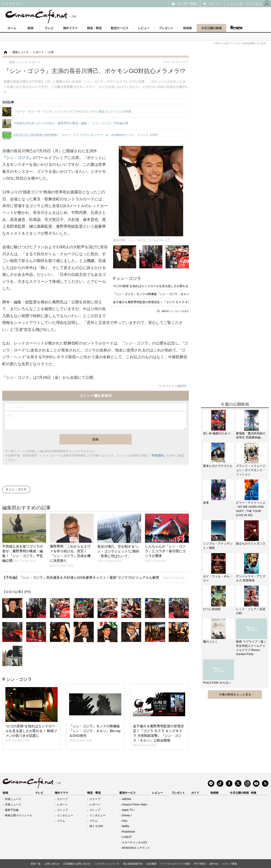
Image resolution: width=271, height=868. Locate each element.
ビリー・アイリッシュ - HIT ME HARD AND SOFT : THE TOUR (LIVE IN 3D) (251, 509)
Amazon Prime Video (134, 805)
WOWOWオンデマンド (136, 848)
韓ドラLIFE (96, 826)
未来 (206, 503)
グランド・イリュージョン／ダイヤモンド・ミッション (251, 470)
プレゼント (166, 28)
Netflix (125, 826)
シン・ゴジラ (129, 278)
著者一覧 (36, 864)
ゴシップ (62, 810)
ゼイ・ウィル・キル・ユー (218, 578)
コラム (61, 821)
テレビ (49, 28)
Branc (236, 28)
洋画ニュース (13, 805)
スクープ (62, 799)
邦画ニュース (13, 799)
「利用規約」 (158, 455)
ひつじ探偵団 (212, 609)
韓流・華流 (94, 28)
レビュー (144, 28)
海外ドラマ (70, 28)
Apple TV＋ (129, 810)
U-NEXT (127, 837)
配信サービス (120, 28)
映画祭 (188, 28)
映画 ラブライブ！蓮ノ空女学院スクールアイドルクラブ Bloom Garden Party (251, 648)
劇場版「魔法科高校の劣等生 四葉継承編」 (251, 435)
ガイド (195, 793)
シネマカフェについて (107, 864)
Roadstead (128, 832)
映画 (30, 28)
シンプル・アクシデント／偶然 (218, 546)
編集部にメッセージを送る (175, 311)
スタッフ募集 (230, 864)
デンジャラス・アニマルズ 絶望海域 (251, 578)
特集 (254, 793)
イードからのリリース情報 (175, 864)
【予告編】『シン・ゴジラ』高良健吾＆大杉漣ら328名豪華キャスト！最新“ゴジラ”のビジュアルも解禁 (93, 577)
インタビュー (65, 815)
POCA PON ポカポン (217, 683)
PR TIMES (200, 864)
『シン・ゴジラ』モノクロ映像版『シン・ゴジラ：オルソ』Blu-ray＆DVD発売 (165, 294)
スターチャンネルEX (134, 842)
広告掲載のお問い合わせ (77, 864)
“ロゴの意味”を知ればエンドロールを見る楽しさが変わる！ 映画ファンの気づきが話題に (172, 286)
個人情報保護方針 (133, 864)
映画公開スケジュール (19, 815)
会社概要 (152, 864)
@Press (214, 864)
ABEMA (126, 799)
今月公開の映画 (211, 28)
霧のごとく (210, 642)
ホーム (12, 28)
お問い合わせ (52, 864)
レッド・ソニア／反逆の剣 (251, 611)
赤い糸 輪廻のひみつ (217, 433)
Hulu (125, 821)
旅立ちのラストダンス (251, 544)
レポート (62, 805)
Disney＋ (127, 815)
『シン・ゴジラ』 (18, 158)
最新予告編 (12, 810)
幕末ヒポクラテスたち (218, 466)
